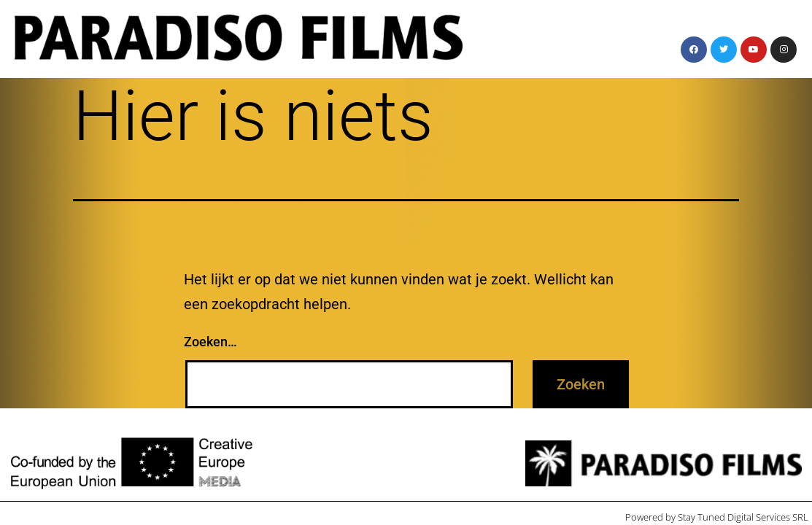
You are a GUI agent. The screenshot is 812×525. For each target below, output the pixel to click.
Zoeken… (210, 342)
